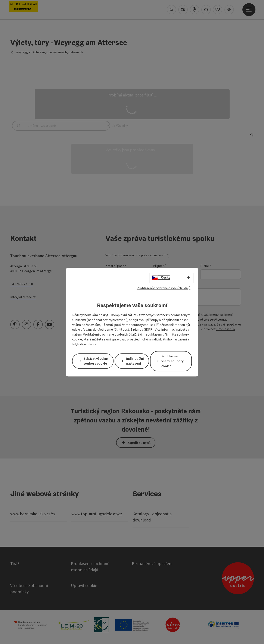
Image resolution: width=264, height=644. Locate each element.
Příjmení (159, 266)
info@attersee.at (23, 297)
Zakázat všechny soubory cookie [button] (96, 361)
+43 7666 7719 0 (22, 284)
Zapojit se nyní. (139, 442)
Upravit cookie (84, 585)
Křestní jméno (116, 266)
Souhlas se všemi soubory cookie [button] (173, 361)
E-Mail (206, 266)
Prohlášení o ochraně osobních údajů (163, 288)
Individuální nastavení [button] (135, 361)
